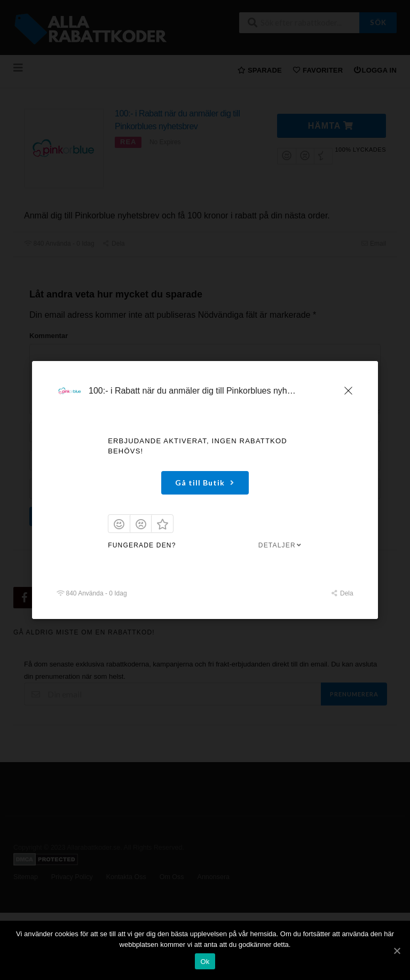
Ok (205, 962)
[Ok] (397, 951)
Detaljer (281, 545)
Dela (342, 593)
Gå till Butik (206, 483)
